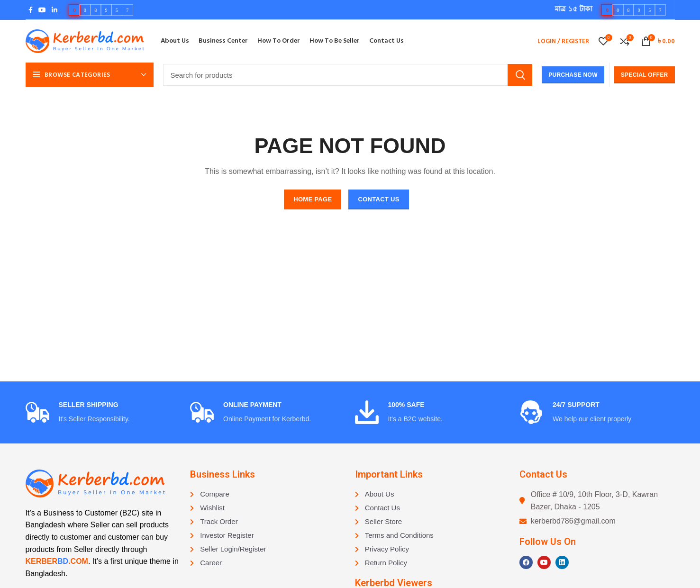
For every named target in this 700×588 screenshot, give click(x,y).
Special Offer (645, 75)
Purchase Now (573, 75)
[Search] (348, 75)
